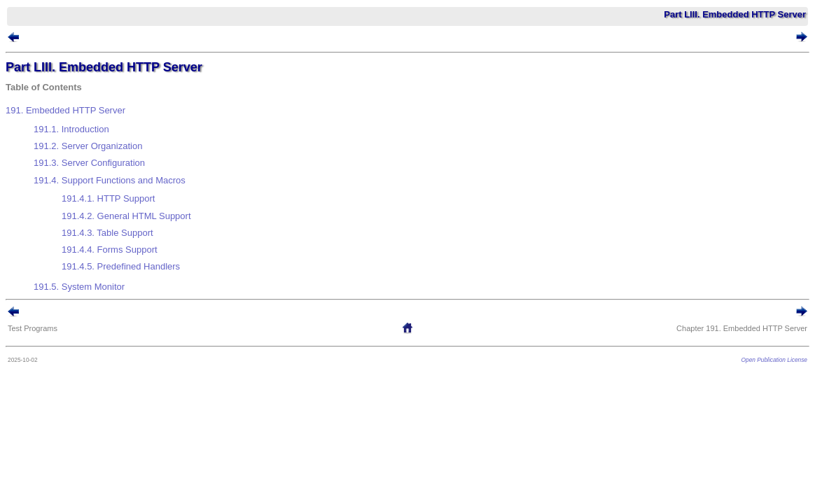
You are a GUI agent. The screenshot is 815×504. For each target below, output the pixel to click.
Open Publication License (753, 302)
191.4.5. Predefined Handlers (142, 217)
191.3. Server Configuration (110, 147)
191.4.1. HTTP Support (129, 171)
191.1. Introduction (92, 124)
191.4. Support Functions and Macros (131, 159)
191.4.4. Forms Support (131, 205)
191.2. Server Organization (109, 135)
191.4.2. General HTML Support (147, 183)
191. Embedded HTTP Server (86, 111)
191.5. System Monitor (100, 231)
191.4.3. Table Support (128, 194)
